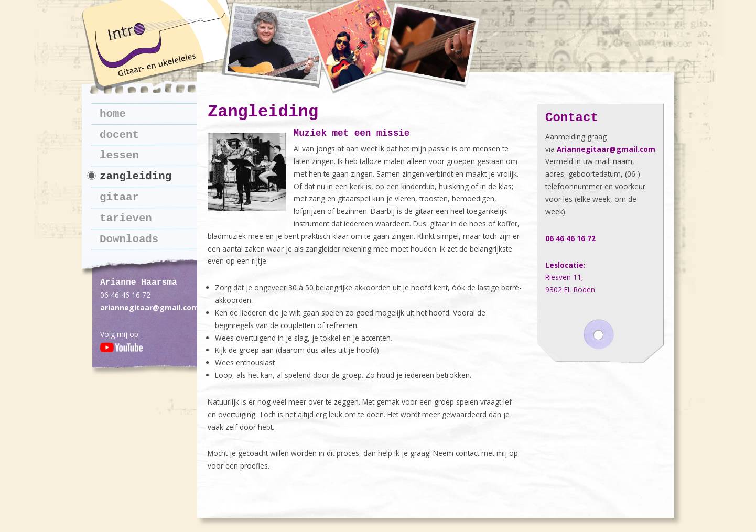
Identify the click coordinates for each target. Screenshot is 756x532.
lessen (119, 155)
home (113, 114)
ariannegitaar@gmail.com (149, 307)
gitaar (119, 197)
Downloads (129, 239)
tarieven (126, 218)
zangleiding (136, 176)
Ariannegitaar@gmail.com (606, 149)
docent (119, 135)
